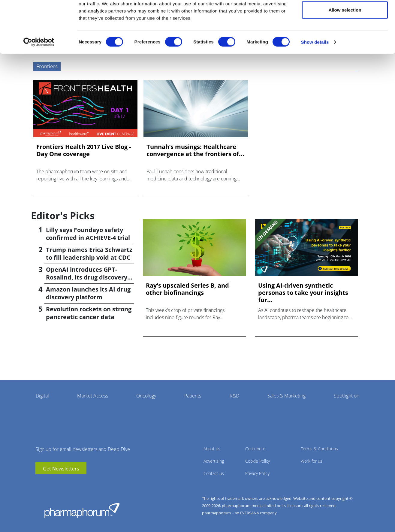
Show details (315, 68)
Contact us (214, 473)
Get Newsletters (61, 469)
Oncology (146, 396)
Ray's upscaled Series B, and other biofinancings (187, 289)
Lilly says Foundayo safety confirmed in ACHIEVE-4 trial (88, 234)
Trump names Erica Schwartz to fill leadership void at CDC (89, 254)
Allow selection (345, 36)
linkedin (49, 483)
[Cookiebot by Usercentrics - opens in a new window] (39, 68)
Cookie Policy (258, 461)
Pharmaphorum (82, 510)
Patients (193, 396)
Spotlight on (347, 396)
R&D (234, 396)
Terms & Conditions (319, 449)
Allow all (345, 16)
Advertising (214, 461)
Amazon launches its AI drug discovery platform (88, 293)
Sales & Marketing (286, 396)
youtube (40, 483)
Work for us (312, 461)
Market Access (93, 396)
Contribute (255, 449)
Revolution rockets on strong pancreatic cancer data (89, 313)
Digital (42, 396)
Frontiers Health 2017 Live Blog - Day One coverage (84, 150)
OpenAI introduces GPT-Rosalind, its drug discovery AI (87, 277)
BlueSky (58, 483)
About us (212, 449)
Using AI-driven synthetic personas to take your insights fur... (303, 293)
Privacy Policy (257, 473)
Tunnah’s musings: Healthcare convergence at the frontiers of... (195, 150)
